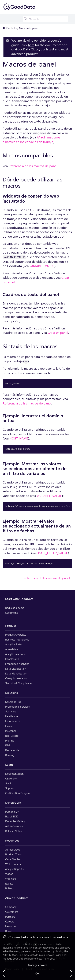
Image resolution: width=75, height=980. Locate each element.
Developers (13, 803)
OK (37, 973)
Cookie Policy (54, 955)
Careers (10, 922)
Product (11, 626)
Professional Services (17, 707)
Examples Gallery (15, 821)
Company (11, 907)
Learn (9, 765)
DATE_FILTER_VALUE (53, 553)
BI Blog (9, 888)
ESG (8, 745)
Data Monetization (16, 674)
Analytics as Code (16, 654)
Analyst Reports (14, 869)
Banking (10, 755)
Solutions (12, 693)
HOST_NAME (19, 438)
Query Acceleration (16, 678)
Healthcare (12, 716)
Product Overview (16, 635)
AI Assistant (12, 649)
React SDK (12, 816)
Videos (9, 874)
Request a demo (15, 608)
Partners (10, 917)
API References (14, 826)
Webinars (11, 879)
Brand (9, 931)
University (11, 779)
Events (9, 884)
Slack (8, 783)
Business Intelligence (17, 640)
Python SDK (12, 812)
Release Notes (14, 831)
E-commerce (13, 721)
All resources (13, 850)
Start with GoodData (19, 599)
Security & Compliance (18, 683)
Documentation (14, 774)
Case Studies (13, 859)
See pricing (12, 613)
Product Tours (13, 854)
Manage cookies (38, 965)
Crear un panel (58, 333)
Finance (10, 726)
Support (10, 788)
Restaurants (12, 750)
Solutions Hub (13, 702)
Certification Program (18, 793)
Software (11, 711)
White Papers (13, 864)
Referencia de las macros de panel (33, 166)
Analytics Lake (13, 644)
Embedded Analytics (17, 664)
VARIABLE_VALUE (42, 266)
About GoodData (17, 898)
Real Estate (12, 736)
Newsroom (12, 926)
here (31, 45)
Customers (12, 912)
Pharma (10, 741)
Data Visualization (16, 669)
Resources (12, 840)
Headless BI (12, 659)
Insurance (11, 731)
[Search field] (45, 19)
